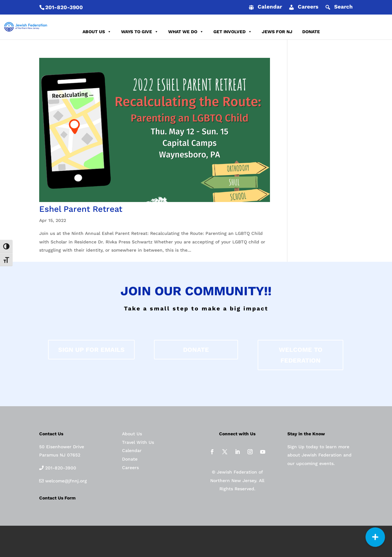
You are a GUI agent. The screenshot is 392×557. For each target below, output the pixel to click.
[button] (375, 537)
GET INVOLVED (233, 32)
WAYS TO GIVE (140, 32)
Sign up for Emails (91, 350)
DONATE (311, 32)
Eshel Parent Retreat (81, 209)
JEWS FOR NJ (277, 32)
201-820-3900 (64, 7)
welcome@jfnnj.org (65, 481)
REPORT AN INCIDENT (353, 32)
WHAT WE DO (186, 32)
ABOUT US (97, 32)
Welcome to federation (301, 355)
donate (196, 350)
